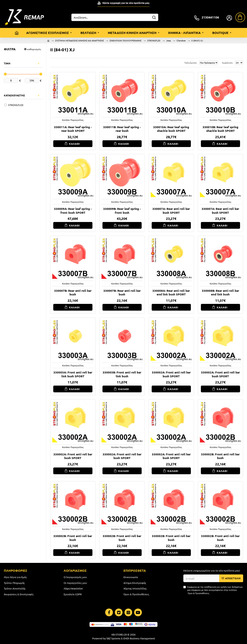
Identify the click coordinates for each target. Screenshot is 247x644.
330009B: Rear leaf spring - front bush (122, 211)
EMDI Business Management (139, 638)
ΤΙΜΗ (7, 63)
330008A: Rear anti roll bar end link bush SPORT (171, 293)
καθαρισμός (34, 49)
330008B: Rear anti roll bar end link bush (220, 293)
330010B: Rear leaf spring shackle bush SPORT (220, 129)
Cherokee (181, 40)
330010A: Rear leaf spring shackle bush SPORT (171, 129)
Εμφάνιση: (227, 63)
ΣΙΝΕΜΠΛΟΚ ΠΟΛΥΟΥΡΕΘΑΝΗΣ (126, 40)
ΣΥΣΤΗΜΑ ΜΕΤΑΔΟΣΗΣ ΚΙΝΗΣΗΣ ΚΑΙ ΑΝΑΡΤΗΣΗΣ (80, 40)
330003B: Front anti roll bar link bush (122, 374)
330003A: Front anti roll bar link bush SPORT (73, 374)
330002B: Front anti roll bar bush (220, 456)
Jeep (168, 40)
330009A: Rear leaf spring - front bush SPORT (73, 211)
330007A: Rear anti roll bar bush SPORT (171, 211)
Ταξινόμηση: (173, 63)
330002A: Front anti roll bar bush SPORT (171, 374)
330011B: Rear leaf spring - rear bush (122, 129)
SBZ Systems (113, 638)
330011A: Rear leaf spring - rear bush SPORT (73, 129)
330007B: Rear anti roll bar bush (73, 293)
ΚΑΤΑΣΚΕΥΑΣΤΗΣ (14, 95)
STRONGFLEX (154, 40)
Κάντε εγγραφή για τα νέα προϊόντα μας (126, 3)
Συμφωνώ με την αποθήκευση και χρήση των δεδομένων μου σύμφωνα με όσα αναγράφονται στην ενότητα (213, 590)
